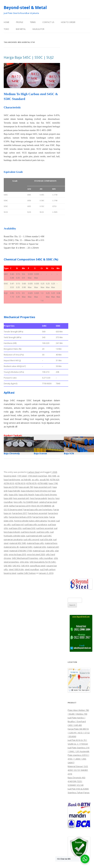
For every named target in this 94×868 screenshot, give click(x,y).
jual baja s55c (15, 528)
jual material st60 (34, 536)
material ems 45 (11, 547)
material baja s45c (35, 543)
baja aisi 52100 (11, 487)
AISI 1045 (52, 476)
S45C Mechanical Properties (25, 558)
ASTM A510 (9, 483)
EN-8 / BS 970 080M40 (41, 506)
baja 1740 (53, 483)
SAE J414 (25, 566)
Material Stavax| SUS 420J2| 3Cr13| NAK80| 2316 (78, 770)
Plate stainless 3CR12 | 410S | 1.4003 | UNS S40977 (78, 759)
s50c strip (24, 562)
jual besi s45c (43, 532)
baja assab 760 (26, 487)
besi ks (51, 498)
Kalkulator (38, 29)
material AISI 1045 (18, 543)
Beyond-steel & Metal (25, 7)
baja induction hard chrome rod (36, 491)
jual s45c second (31, 539)
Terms (33, 22)
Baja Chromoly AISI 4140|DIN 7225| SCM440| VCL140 (76, 781)
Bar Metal (21, 29)
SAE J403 (8, 566)
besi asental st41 (21, 498)
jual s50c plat (46, 539)
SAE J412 (16, 566)
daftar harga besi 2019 (20, 506)
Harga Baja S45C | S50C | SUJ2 (29, 57)
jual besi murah (28, 532)
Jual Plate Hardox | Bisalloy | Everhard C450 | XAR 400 (77, 721)
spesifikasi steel (38, 566)
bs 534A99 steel (31, 502)
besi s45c (18, 502)
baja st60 (8, 498)
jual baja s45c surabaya (36, 524)
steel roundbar (32, 569)
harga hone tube (40, 517)
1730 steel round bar (37, 476)
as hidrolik (26, 480)
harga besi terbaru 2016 (20, 517)
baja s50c (13, 495)
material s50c (40, 547)
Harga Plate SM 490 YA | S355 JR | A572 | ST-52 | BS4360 (79, 733)
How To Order (68, 22)
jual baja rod (18, 524)
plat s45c (50, 551)
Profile (20, 22)
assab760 (44, 480)
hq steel (52, 521)
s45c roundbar (46, 558)
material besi (51, 543)
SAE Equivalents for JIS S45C (43, 562)
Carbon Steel (33, 472)
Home (6, 22)
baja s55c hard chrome (46, 495)
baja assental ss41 (43, 487)
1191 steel (22, 476)
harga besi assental (37, 513)
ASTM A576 (31, 483)
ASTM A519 (20, 483)
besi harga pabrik (39, 498)
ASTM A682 (43, 483)
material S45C (26, 547)
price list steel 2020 (36, 554)
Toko (6, 29)
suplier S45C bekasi (26, 573)
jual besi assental (45, 528)
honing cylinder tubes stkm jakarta (30, 521)
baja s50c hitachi (27, 495)
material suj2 (39, 551)
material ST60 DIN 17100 (21, 551)
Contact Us (48, 22)
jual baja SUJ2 (29, 528)
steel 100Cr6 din (16, 569)
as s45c (35, 480)
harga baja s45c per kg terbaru (38, 509)
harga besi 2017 (20, 513)
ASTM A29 (54, 480)
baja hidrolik (14, 491)
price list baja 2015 (18, 554)
